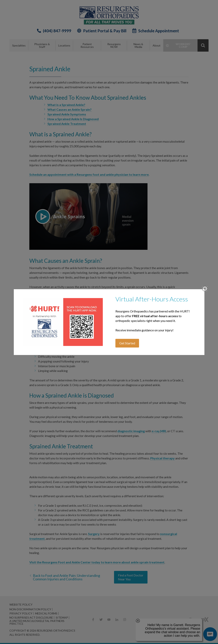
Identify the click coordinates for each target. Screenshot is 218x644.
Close (205, 289)
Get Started (127, 343)
